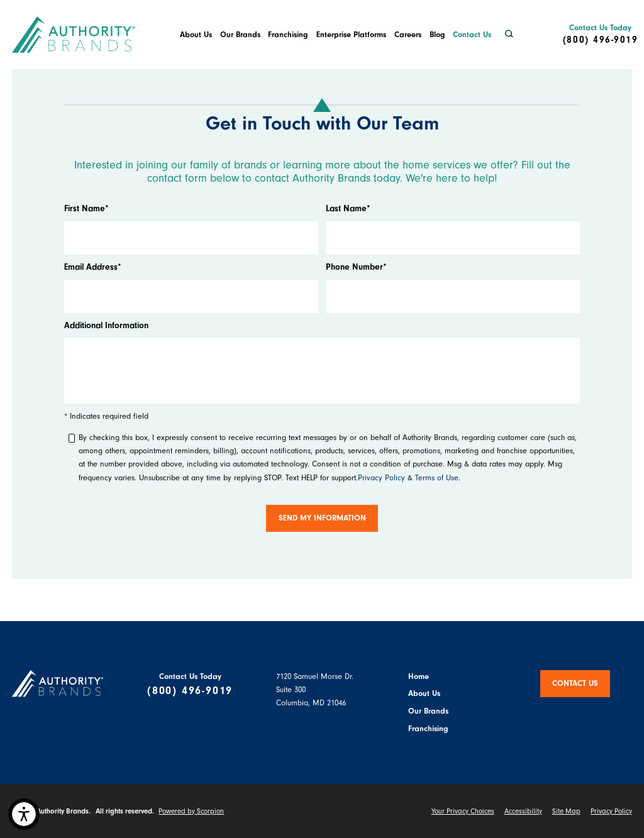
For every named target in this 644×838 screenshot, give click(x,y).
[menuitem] (196, 35)
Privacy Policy (381, 478)
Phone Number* (356, 267)
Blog (437, 35)
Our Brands (240, 35)
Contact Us (472, 35)
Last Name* (348, 208)
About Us (196, 35)
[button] (24, 814)
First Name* (86, 208)
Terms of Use (437, 478)
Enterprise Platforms (351, 35)
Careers (408, 35)
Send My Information (322, 518)
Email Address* (93, 267)
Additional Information (106, 325)
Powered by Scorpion (191, 811)
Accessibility (523, 811)
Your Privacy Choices (463, 811)
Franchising (288, 35)
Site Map (566, 811)
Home (419, 676)
